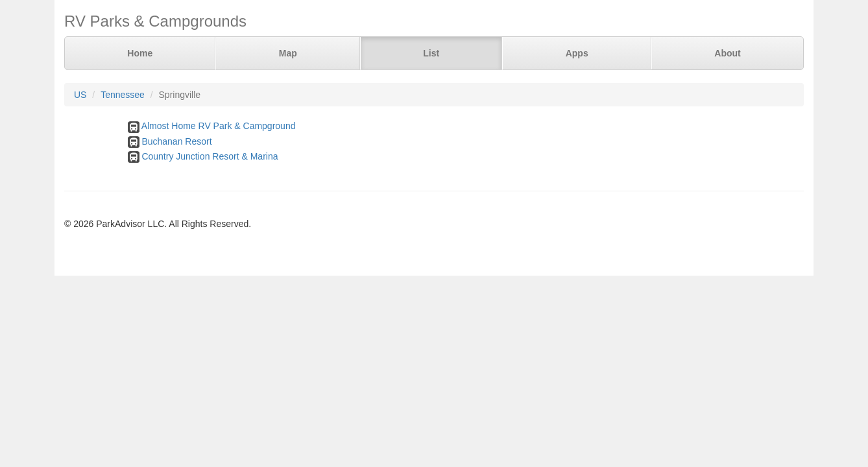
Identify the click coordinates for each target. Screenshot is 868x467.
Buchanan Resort (176, 141)
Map (288, 53)
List (431, 53)
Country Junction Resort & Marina (210, 156)
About (727, 53)
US (80, 95)
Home (140, 53)
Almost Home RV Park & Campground (219, 126)
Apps (577, 53)
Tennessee (123, 95)
